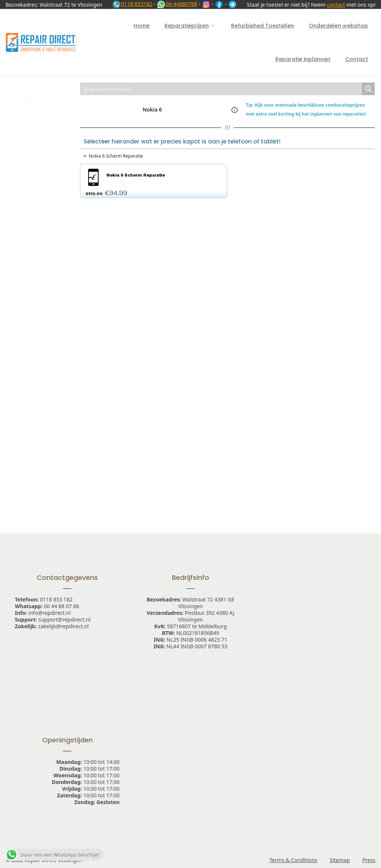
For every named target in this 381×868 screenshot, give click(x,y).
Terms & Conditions (293, 860)
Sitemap (340, 860)
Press (369, 860)
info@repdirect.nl (49, 613)
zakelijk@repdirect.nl (63, 626)
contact (336, 5)
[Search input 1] (221, 89)
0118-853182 (132, 4)
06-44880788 (177, 4)
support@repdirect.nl (64, 619)
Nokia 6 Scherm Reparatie (116, 156)
